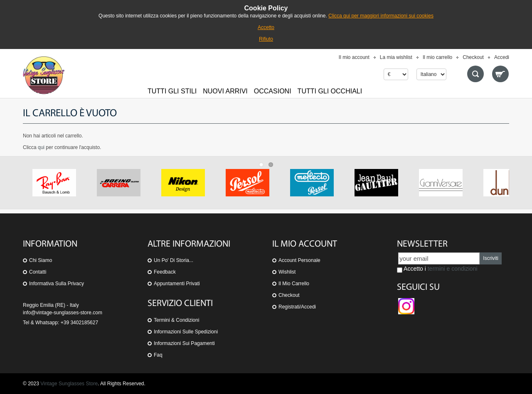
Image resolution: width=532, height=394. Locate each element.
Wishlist (287, 272)
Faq (158, 355)
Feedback (165, 272)
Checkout (473, 57)
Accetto (266, 27)
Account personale (299, 260)
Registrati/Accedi (297, 307)
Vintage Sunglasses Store (69, 384)
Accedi (502, 57)
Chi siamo (41, 260)
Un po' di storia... (174, 260)
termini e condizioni (453, 269)
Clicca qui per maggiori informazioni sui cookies (381, 16)
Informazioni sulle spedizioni (186, 332)
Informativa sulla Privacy (57, 284)
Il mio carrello (437, 57)
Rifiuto (266, 39)
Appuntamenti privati (177, 284)
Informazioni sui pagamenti (184, 343)
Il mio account (354, 57)
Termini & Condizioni (176, 320)
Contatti (38, 272)
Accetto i (437, 269)
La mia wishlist (396, 57)
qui (41, 147)
